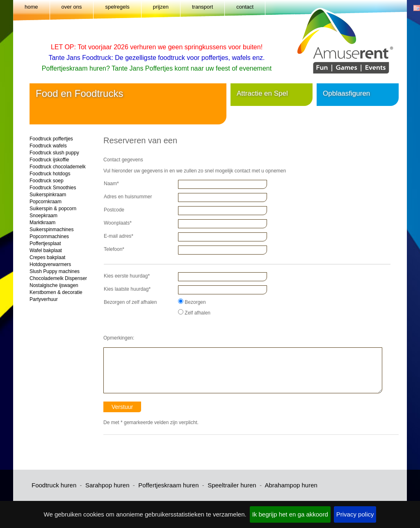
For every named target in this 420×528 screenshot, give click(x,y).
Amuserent (351, 37)
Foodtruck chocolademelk (58, 167)
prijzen (161, 7)
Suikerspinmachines (51, 230)
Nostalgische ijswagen (54, 285)
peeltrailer (225, 485)
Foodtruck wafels (48, 146)
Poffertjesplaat (45, 243)
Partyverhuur (44, 299)
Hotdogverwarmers (50, 264)
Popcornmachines (49, 236)
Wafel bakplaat (46, 250)
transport (202, 7)
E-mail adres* (119, 236)
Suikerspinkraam (48, 195)
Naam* (111, 184)
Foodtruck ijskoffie (49, 160)
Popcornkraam (46, 202)
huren (248, 485)
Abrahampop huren (291, 485)
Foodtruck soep (47, 181)
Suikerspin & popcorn (53, 209)
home (31, 7)
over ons (72, 7)
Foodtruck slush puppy (54, 153)
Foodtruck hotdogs (50, 174)
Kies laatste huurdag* (127, 289)
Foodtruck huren (54, 485)
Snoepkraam (43, 216)
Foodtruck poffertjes (51, 139)
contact (245, 7)
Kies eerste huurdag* (127, 276)
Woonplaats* (118, 223)
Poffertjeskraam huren (168, 485)
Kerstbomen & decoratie (56, 292)
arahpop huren (110, 485)
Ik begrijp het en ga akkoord (290, 514)
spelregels (117, 7)
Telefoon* (114, 249)
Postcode (114, 210)
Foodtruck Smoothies (53, 188)
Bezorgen (192, 302)
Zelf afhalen (194, 312)
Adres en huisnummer (128, 197)
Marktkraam (42, 223)
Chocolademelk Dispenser (58, 278)
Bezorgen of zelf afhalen (130, 302)
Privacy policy (355, 514)
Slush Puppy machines (55, 271)
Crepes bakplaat (47, 257)
